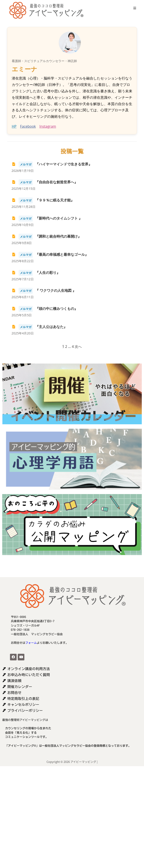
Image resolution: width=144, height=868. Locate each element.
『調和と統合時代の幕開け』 (46, 236)
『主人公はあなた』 (39, 327)
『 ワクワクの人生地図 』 (44, 290)
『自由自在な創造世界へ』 (45, 182)
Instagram (48, 126)
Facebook (28, 126)
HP (14, 126)
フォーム (31, 643)
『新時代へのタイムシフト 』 (47, 218)
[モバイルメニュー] (133, 8)
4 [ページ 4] (73, 347)
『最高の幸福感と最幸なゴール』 (50, 254)
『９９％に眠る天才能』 (43, 200)
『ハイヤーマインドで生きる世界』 (52, 164)
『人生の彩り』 (36, 273)
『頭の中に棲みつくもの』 (45, 309)
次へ (78, 347)
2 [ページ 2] (66, 347)
